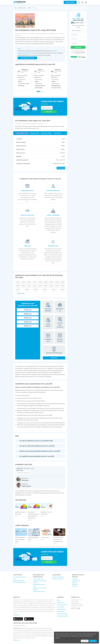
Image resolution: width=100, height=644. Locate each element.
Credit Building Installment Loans (39, 580)
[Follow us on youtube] (79, 603)
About (59, 594)
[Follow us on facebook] (74, 603)
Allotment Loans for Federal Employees (39, 583)
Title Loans (55, 130)
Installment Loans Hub (23, 471)
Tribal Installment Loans (19, 575)
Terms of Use (82, 52)
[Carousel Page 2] (41, 91)
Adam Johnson (26, 484)
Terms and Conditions (63, 610)
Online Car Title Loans (27, 212)
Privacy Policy (77, 52)
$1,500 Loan (28, 307)
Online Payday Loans (27, 187)
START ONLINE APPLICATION (27, 58)
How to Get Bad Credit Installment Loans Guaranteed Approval (40, 575)
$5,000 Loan (28, 323)
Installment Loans (22, 8)
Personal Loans (45, 130)
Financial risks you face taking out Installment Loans (58, 537)
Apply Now (54, 356)
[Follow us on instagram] (72, 603)
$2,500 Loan (28, 315)
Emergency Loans (53, 243)
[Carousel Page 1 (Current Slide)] (38, 91)
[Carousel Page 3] (42, 91)
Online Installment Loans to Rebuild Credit (20, 537)
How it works (61, 601)
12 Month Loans (45, 535)
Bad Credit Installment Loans (20, 577)
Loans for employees (53, 212)
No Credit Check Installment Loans (20, 572)
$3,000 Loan (28, 319)
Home (16, 8)
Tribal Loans (27, 243)
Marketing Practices (62, 608)
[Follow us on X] (77, 603)
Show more (21, 290)
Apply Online (70, 2)
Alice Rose (25, 478)
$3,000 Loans (75, 579)
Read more (84, 641)
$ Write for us (61, 597)
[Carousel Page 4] (43, 91)
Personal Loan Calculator (58, 571)
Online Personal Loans (53, 187)
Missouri (29, 8)
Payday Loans (34, 130)
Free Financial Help (62, 599)
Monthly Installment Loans (39, 586)
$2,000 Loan (28, 311)
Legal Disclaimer (61, 603)
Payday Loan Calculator (58, 573)
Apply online (61, 165)
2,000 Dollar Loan (76, 575)
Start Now (78, 47)
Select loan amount (47, 108)
